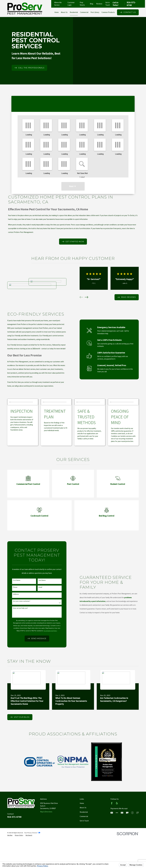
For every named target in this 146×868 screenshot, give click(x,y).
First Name (13, 580)
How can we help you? (17, 608)
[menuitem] (10, 835)
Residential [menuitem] (74, 12)
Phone (12, 587)
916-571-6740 (131, 4)
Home (82, 803)
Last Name (39, 580)
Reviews (99, 4)
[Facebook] (112, 803)
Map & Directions (46, 812)
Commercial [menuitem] (84, 12)
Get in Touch (84, 821)
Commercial (84, 816)
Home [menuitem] (57, 12)
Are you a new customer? (18, 601)
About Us (83, 808)
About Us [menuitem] (64, 12)
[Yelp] (117, 803)
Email (37, 587)
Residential (84, 812)
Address (13, 594)
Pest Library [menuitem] (95, 12)
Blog (92, 4)
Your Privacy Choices (32, 833)
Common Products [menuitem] (108, 12)
